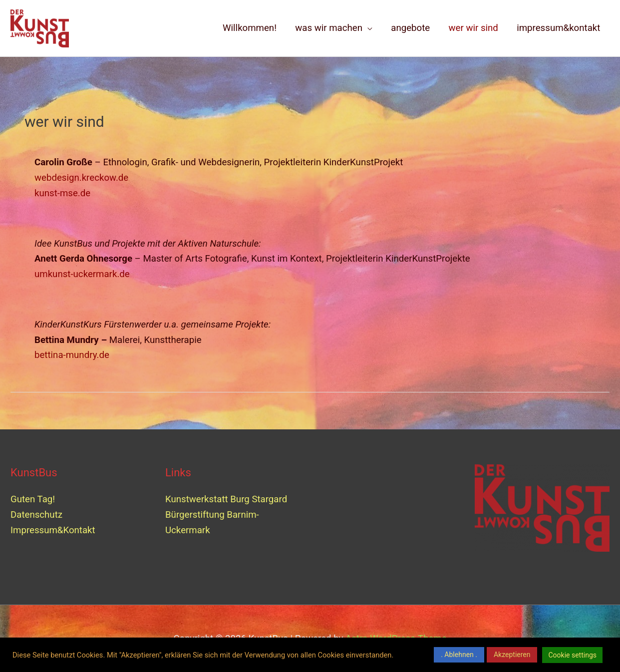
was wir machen (329, 28)
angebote (410, 28)
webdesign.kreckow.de (81, 178)
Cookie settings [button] (572, 655)
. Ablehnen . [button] (459, 655)
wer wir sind (473, 28)
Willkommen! (250, 28)
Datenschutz (36, 515)
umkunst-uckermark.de (82, 274)
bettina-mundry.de (72, 355)
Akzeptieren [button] (512, 655)
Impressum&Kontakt (53, 530)
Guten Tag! (33, 499)
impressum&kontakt (558, 28)
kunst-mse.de (62, 193)
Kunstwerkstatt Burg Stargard (227, 499)
